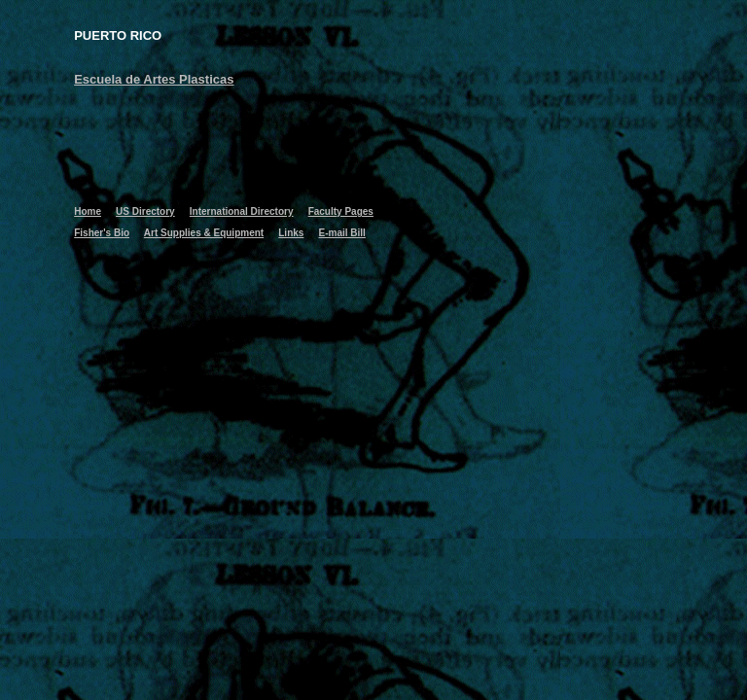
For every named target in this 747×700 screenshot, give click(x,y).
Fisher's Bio (102, 233)
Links (291, 233)
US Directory (145, 211)
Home (88, 211)
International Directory (242, 211)
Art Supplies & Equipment (204, 233)
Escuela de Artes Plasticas (154, 79)
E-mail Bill (342, 233)
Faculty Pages (341, 211)
